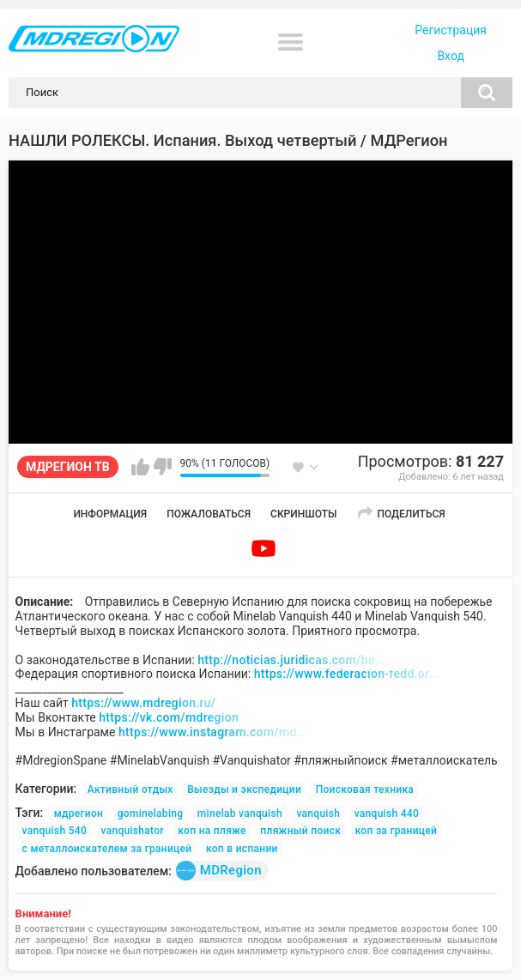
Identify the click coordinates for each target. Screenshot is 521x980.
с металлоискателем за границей (107, 849)
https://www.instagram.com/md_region (213, 732)
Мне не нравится (163, 467)
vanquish (318, 814)
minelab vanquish (240, 814)
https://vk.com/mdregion (169, 717)
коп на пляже (212, 831)
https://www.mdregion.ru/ (143, 703)
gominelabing (151, 814)
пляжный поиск (300, 831)
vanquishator (133, 831)
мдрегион (79, 814)
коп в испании (242, 849)
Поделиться (411, 514)
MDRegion (219, 871)
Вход (450, 56)
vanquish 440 (387, 814)
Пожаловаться (209, 514)
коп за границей (397, 831)
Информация (110, 514)
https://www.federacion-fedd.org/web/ (348, 674)
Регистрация (451, 30)
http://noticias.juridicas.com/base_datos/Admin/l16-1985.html (292, 660)
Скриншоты (303, 514)
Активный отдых (130, 789)
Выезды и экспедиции (244, 789)
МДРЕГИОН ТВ (68, 467)
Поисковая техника (365, 789)
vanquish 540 (55, 831)
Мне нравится (140, 467)
